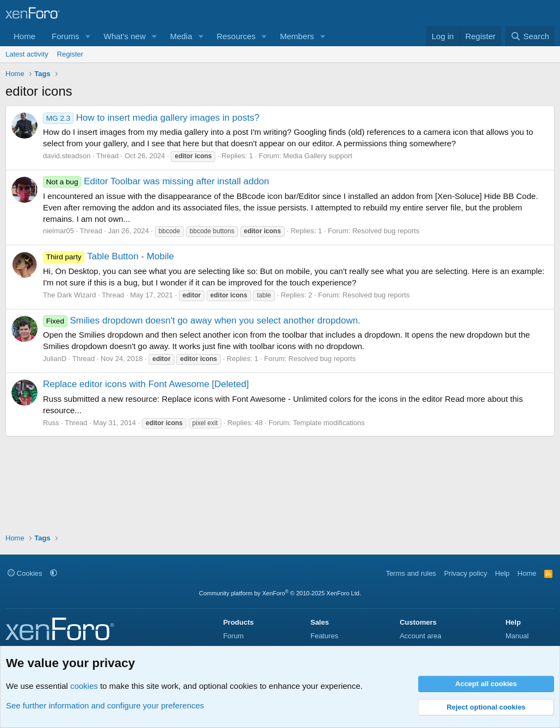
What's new (125, 36)
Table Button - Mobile (108, 256)
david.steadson (67, 156)
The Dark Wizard (70, 295)
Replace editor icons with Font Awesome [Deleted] (146, 384)
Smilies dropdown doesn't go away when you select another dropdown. (202, 321)
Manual (517, 636)
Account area (421, 636)
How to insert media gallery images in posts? (151, 118)
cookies (84, 686)
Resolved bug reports (386, 231)
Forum (233, 636)
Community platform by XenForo (280, 593)
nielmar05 (58, 231)
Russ (51, 423)
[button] (88, 36)
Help (503, 573)
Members (297, 36)
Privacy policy (466, 573)
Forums (66, 36)
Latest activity (27, 54)
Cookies (25, 573)
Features (324, 636)
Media (181, 36)
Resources (236, 36)
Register (70, 54)
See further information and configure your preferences (105, 705)
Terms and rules (411, 573)
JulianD (55, 359)
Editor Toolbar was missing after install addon (156, 181)
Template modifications (329, 423)
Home (24, 36)
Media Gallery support (318, 156)
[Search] (530, 36)
